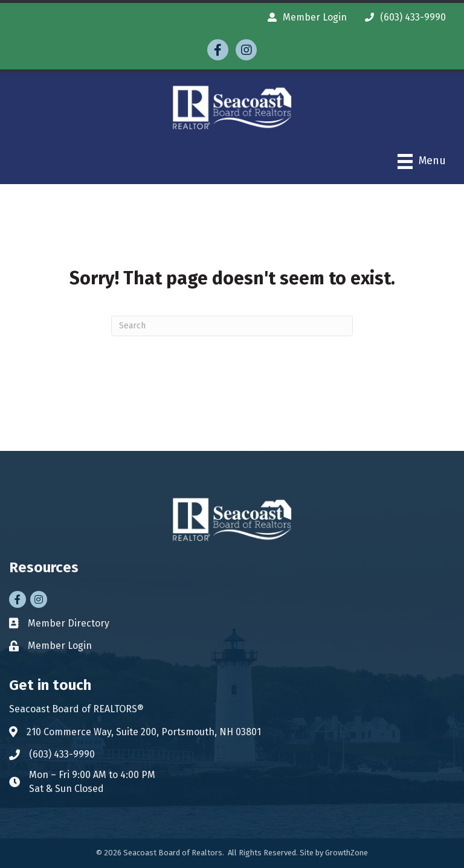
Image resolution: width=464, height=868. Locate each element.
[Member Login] (304, 17)
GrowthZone (346, 853)
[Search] (232, 326)
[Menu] (422, 161)
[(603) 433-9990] (402, 17)
